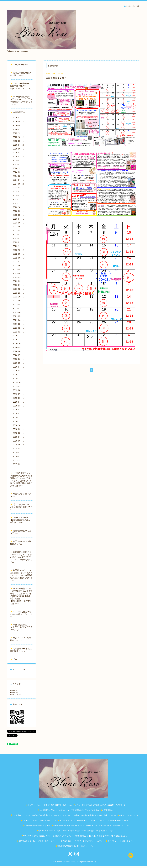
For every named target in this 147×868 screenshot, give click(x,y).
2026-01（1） (19, 129)
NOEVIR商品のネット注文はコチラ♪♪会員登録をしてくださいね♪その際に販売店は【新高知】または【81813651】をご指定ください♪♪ (21, 596)
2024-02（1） (19, 192)
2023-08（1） (19, 215)
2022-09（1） (19, 254)
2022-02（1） (19, 281)
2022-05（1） (19, 269)
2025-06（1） (19, 149)
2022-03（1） (19, 277)
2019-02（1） (19, 410)
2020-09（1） (19, 347)
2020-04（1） (19, 367)
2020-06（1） (19, 359)
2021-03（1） (19, 324)
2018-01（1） (19, 456)
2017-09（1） (19, 464)
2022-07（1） (19, 262)
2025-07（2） (19, 145)
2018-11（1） (19, 421)
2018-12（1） (19, 417)
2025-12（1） (19, 133)
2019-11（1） (19, 379)
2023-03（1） (19, 234)
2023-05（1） (19, 227)
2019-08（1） (19, 390)
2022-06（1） (19, 266)
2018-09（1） (19, 429)
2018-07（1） (19, 437)
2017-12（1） (19, 460)
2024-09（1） (19, 172)
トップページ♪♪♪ (19, 65)
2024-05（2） (19, 184)
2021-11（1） (19, 293)
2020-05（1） (19, 363)
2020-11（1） (19, 340)
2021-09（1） (19, 301)
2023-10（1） (19, 207)
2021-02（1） (19, 328)
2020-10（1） (19, 343)
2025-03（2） (19, 157)
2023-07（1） (19, 219)
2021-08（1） (19, 305)
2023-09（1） (19, 211)
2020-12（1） (19, 336)
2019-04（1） (19, 402)
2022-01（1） (19, 285)
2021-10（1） (19, 297)
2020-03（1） (19, 371)
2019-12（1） (19, 375)
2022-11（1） (19, 246)
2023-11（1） (19, 203)
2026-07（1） (19, 118)
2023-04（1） (19, 231)
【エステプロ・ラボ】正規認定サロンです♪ (21, 507)
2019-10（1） (19, 382)
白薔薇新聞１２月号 (56, 78)
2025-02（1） (19, 160)
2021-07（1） (19, 308)
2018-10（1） (19, 425)
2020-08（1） (19, 351)
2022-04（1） (19, 273)
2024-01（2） (19, 196)
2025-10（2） (19, 137)
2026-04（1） (19, 125)
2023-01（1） (19, 242)
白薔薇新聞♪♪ (18, 112)
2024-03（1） (19, 188)
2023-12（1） (19, 199)
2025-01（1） (19, 164)
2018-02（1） (19, 452)
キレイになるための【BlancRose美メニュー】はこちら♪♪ (21, 520)
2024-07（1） (19, 180)
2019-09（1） (19, 386)
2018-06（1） (19, 441)
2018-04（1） (19, 449)
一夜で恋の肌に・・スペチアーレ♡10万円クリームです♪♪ (21, 627)
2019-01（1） (19, 414)
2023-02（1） (19, 238)
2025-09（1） (19, 141)
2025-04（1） (19, 153)
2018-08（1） (19, 433)
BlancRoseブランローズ (66, 862)
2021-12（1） (19, 289)
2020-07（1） (19, 355)
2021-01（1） (19, 332)
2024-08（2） (19, 176)
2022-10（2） (19, 250)
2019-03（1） (19, 406)
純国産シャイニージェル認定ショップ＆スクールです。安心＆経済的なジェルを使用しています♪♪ (21, 575)
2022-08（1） (19, 258)
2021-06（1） (19, 312)
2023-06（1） (19, 223)
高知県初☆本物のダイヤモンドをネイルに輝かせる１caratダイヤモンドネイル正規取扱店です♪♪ (21, 557)
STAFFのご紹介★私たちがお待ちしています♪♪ (21, 614)
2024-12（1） (19, 168)
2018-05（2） (19, 445)
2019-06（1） (19, 398)
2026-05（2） (19, 122)
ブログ (15, 659)
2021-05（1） (19, 316)
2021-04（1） (19, 320)
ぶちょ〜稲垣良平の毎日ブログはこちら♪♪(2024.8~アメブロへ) (21, 86)
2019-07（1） (19, 394)
